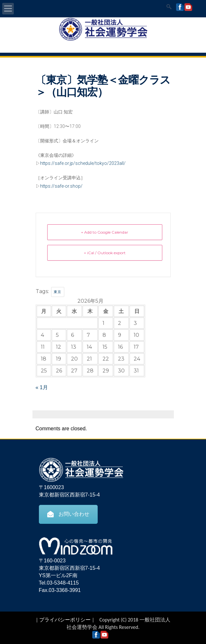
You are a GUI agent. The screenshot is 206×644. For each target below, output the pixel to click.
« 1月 (42, 387)
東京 (58, 292)
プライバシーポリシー (65, 620)
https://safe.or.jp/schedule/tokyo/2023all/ (83, 163)
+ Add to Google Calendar (105, 232)
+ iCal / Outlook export (105, 253)
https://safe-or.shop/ (61, 186)
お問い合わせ (68, 514)
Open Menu (8, 9)
